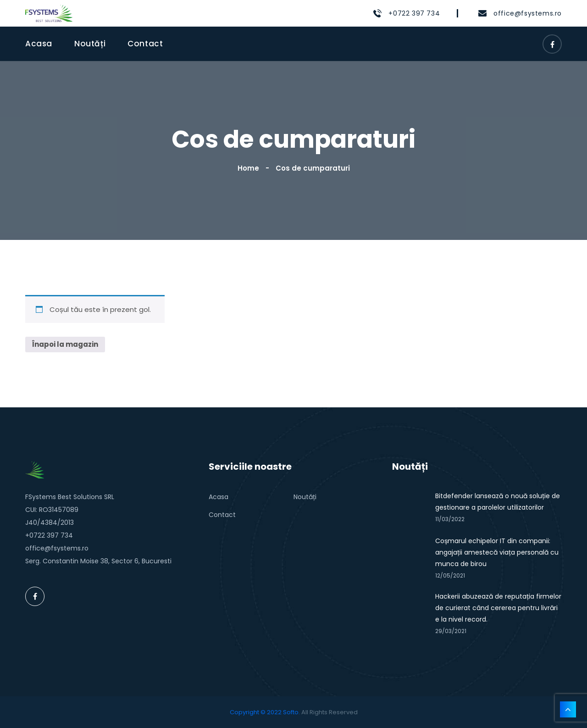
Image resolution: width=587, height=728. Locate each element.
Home (250, 168)
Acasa (39, 44)
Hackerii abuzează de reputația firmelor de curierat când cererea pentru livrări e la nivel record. (498, 608)
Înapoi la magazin (65, 344)
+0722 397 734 (414, 13)
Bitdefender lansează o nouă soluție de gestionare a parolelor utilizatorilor (498, 502)
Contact (145, 44)
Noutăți (90, 44)
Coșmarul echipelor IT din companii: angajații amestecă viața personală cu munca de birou (497, 552)
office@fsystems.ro (528, 13)
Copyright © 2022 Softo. (265, 712)
